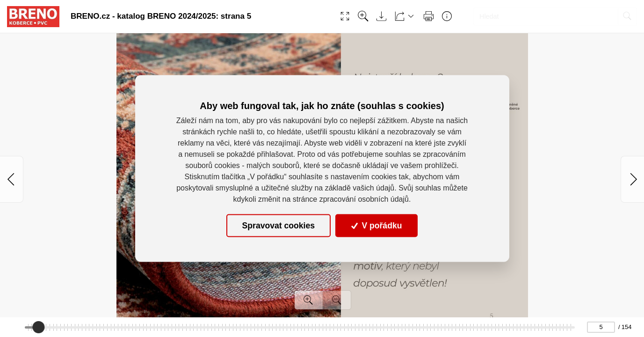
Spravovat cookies (279, 226)
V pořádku (376, 226)
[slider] (38, 327)
